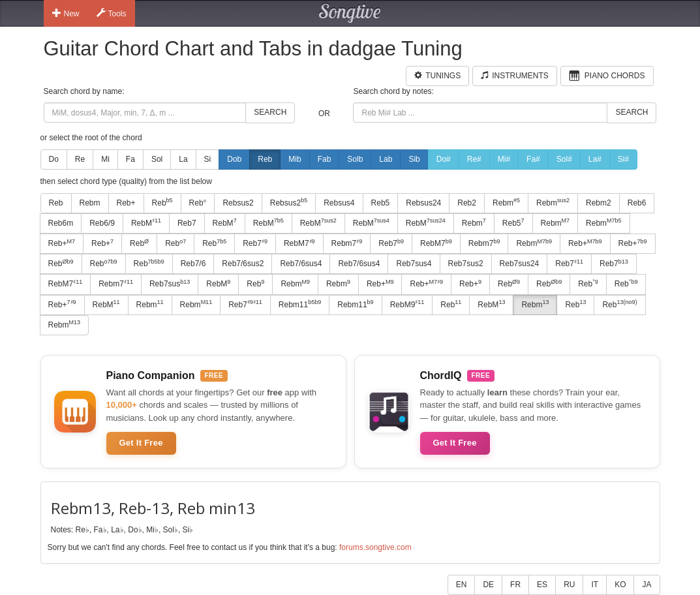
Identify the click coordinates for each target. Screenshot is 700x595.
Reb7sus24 (520, 264)
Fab (325, 159)
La (183, 159)
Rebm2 (599, 203)
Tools (112, 13)
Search (270, 112)
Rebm (90, 203)
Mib (295, 159)
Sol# (564, 159)
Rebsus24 (423, 203)
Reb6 (637, 203)
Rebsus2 (238, 203)
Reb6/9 (102, 223)
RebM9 (407, 304)
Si (208, 159)
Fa (130, 159)
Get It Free (141, 443)
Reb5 (381, 203)
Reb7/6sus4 (301, 264)
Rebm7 (347, 243)
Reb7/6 (193, 264)
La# (595, 159)
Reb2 (467, 203)
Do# (444, 159)
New (66, 13)
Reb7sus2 (466, 264)
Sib (414, 159)
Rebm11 (300, 304)
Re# (474, 159)
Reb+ (126, 203)
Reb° (198, 203)
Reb (265, 159)
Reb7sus (170, 284)
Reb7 (187, 223)
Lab (386, 159)
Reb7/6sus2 (243, 264)
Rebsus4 (339, 203)
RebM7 (299, 243)
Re (80, 159)
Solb (355, 159)
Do (54, 159)
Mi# (504, 159)
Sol (157, 159)
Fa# (533, 159)
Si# (623, 159)
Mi (105, 159)
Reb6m (61, 223)
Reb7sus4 (414, 264)
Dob (234, 159)
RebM (146, 222)
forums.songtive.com (375, 547)
